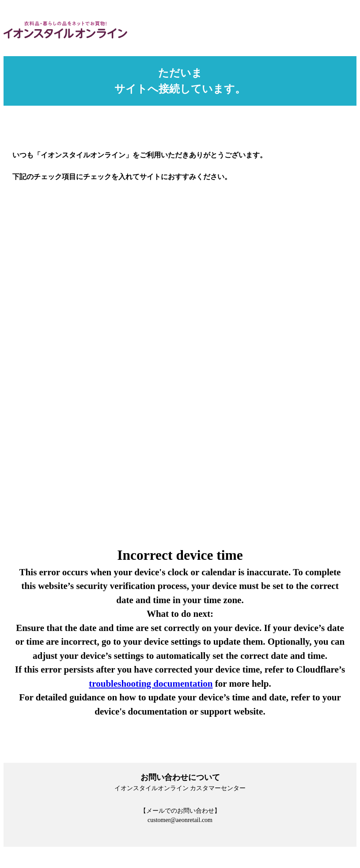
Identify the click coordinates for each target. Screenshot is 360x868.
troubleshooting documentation (151, 684)
